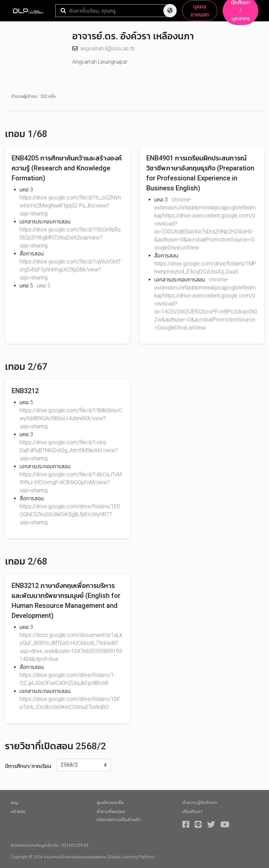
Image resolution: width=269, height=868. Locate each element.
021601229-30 (75, 845)
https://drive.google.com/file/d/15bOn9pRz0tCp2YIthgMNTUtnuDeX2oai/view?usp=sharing (70, 238)
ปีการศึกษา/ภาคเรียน (28, 766)
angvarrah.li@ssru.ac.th (107, 49)
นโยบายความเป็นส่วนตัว (119, 819)
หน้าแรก (18, 811)
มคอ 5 (44, 286)
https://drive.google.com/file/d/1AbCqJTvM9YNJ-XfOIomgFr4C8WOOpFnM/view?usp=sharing (71, 482)
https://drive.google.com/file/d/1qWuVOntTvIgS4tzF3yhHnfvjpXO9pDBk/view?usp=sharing (70, 270)
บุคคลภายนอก (200, 11)
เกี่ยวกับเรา (192, 811)
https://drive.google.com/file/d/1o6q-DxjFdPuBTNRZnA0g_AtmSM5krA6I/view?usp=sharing (69, 450)
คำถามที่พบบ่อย (111, 811)
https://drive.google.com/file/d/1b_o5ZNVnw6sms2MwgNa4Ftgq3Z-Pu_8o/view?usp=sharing (70, 206)
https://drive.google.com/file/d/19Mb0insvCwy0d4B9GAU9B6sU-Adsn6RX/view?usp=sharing (71, 418)
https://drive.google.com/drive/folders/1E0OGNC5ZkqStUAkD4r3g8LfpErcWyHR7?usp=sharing (70, 514)
